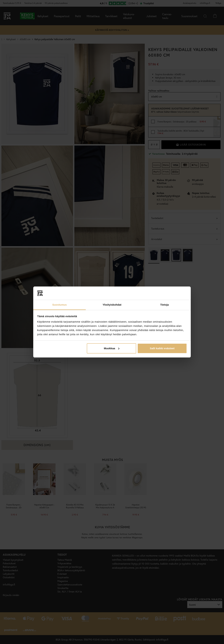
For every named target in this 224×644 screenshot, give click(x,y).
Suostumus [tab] (60, 305)
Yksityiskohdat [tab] (112, 305)
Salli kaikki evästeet (162, 348)
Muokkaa (111, 348)
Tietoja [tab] (165, 305)
